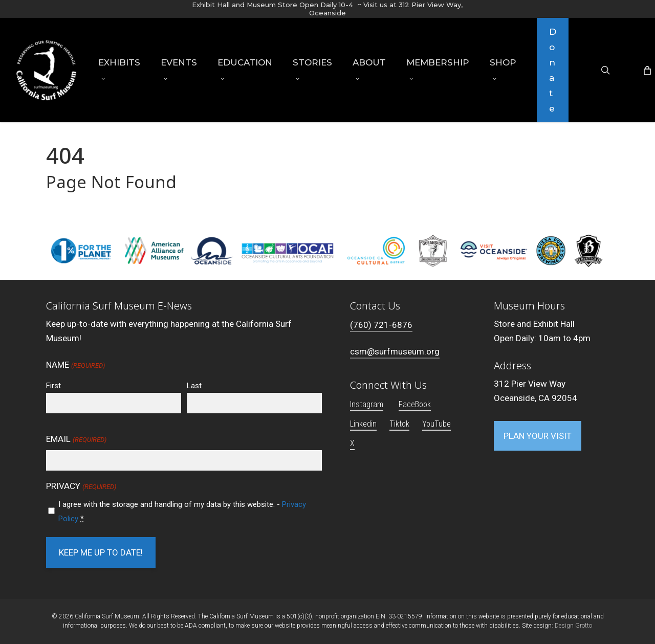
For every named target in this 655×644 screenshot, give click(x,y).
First (53, 386)
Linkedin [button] (363, 424)
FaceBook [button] (415, 404)
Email (76, 440)
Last (194, 386)
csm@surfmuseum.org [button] (395, 351)
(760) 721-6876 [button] (381, 325)
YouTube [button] (436, 424)
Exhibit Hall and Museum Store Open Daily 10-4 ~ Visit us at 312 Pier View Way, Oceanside (327, 9)
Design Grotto (573, 626)
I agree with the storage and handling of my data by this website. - (182, 512)
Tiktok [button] (399, 424)
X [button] (352, 443)
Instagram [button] (367, 404)
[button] (538, 436)
